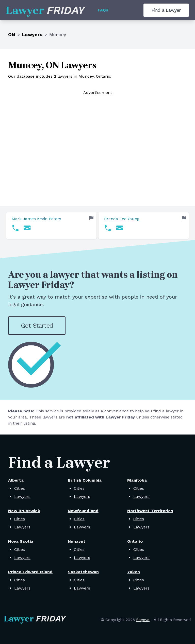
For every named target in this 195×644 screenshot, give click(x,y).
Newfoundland (83, 511)
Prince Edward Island (30, 572)
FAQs (103, 10)
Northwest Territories (150, 511)
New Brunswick (24, 511)
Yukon (134, 572)
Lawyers (32, 34)
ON (12, 34)
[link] (51, 226)
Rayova (143, 620)
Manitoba (137, 480)
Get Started (37, 326)
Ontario (135, 541)
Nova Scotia (21, 541)
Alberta (16, 480)
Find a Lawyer (166, 10)
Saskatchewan (83, 572)
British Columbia (85, 480)
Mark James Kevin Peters (36, 219)
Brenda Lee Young (122, 219)
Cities (20, 488)
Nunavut (77, 541)
